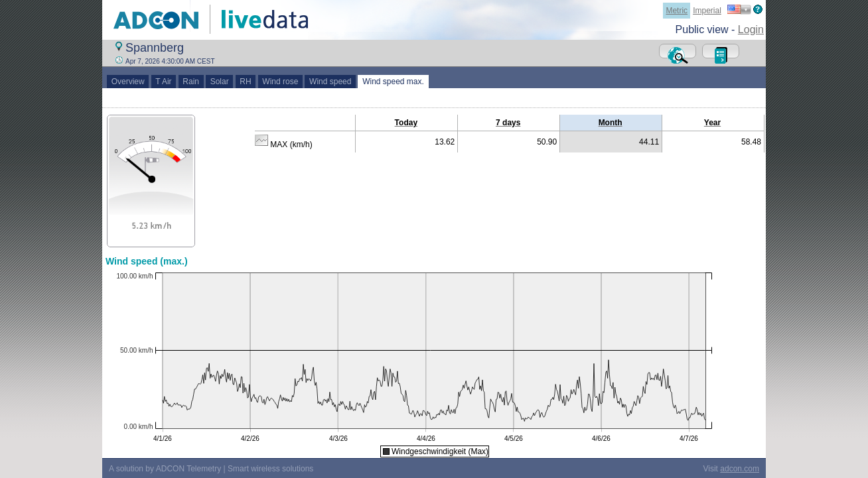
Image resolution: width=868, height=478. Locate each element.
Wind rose (280, 82)
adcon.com (740, 469)
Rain (191, 82)
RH (246, 82)
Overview (128, 82)
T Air (164, 82)
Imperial (707, 11)
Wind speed (330, 82)
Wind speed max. (393, 82)
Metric (677, 11)
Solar (219, 82)
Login (751, 30)
